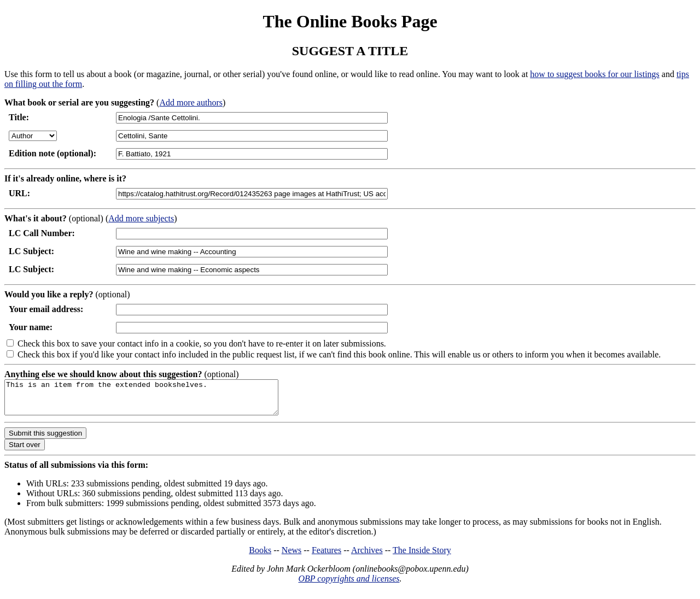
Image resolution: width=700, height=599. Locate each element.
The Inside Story (422, 557)
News (291, 557)
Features (326, 557)
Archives (367, 557)
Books (260, 557)
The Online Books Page (350, 21)
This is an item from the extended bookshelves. (158, 401)
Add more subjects (141, 218)
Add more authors (191, 102)
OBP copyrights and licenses (349, 585)
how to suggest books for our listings (594, 74)
